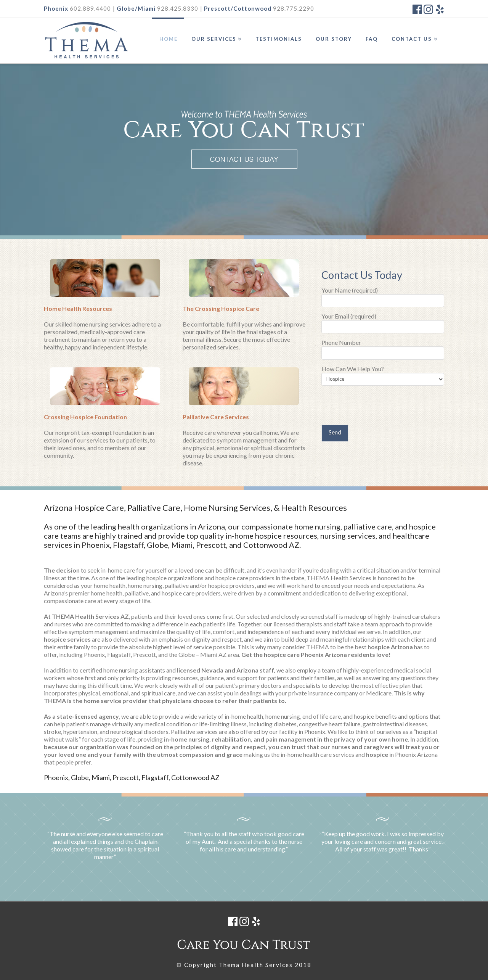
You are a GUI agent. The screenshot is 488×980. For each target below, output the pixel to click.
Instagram (428, 9)
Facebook (417, 9)
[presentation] (379, 406)
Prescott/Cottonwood (238, 8)
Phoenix (56, 8)
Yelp (439, 9)
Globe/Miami (136, 8)
